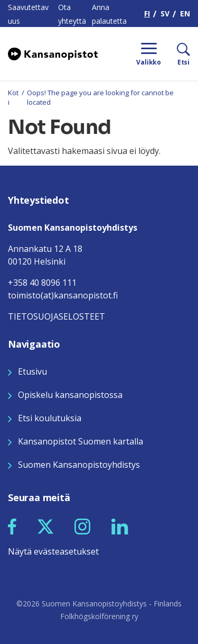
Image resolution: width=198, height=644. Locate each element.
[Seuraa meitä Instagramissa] (82, 526)
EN (185, 13)
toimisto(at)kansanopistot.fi (63, 295)
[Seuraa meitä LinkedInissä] (120, 526)
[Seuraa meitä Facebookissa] (12, 526)
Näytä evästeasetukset (53, 551)
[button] (12, 527)
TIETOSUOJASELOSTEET (56, 316)
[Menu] (149, 53)
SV (165, 13)
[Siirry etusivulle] (53, 53)
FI (147, 13)
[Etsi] (176, 53)
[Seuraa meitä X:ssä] (45, 526)
